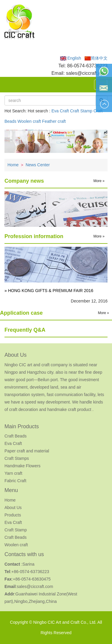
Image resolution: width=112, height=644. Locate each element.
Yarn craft (13, 473)
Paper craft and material (27, 451)
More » (99, 181)
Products (13, 515)
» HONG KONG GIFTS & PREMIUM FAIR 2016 (49, 291)
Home (13, 165)
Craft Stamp (81, 111)
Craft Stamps (17, 458)
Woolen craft (29, 121)
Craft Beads (16, 436)
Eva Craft (60, 111)
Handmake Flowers (23, 466)
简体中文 (96, 58)
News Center (38, 165)
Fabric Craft (15, 481)
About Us (13, 508)
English (71, 58)
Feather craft (54, 121)
